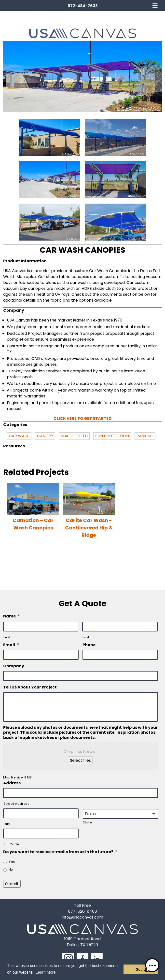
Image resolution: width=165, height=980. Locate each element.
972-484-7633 (83, 6)
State (87, 822)
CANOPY (45, 436)
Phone (89, 645)
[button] (152, 966)
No (11, 869)
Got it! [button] (141, 969)
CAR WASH (19, 436)
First (7, 637)
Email (11, 645)
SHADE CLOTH (74, 436)
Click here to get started (82, 418)
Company (14, 666)
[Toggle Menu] (155, 5)
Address (12, 783)
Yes (12, 862)
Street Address (16, 804)
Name (12, 616)
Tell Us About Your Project (30, 687)
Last (86, 637)
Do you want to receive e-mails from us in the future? (60, 852)
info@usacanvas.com (82, 917)
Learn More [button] (46, 972)
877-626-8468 (82, 911)
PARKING (145, 436)
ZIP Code (11, 844)
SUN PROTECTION (112, 436)
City (7, 824)
